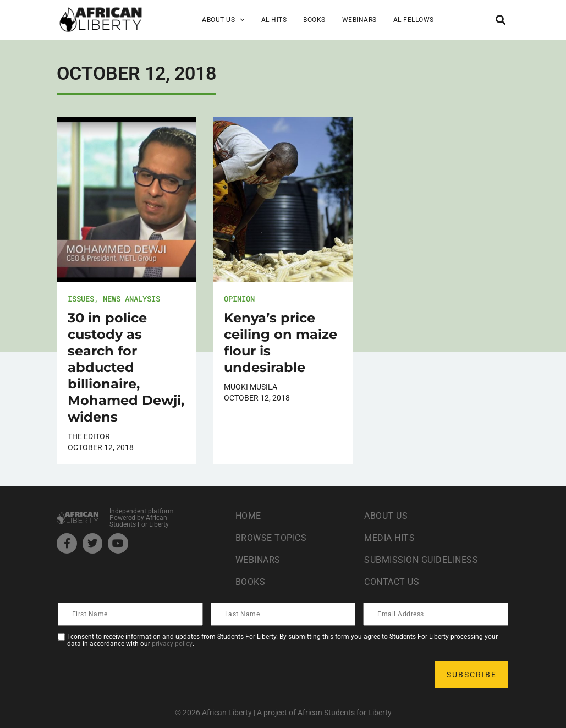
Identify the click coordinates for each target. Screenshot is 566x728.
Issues (81, 299)
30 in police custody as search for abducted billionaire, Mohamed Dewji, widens (126, 367)
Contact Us (392, 582)
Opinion (239, 299)
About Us (223, 20)
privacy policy (172, 644)
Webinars (359, 20)
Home (248, 516)
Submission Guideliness (421, 560)
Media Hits (389, 538)
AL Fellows (414, 20)
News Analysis (131, 299)
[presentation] (142, 675)
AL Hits (274, 20)
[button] (500, 20)
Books (314, 20)
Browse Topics (271, 538)
